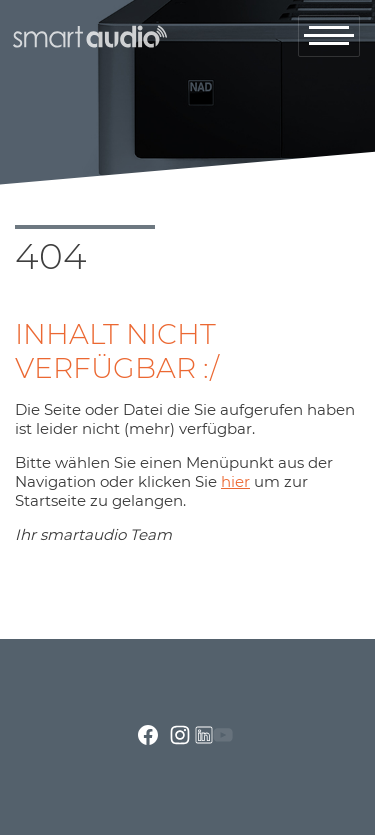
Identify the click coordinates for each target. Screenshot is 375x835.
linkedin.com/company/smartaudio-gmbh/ (204, 735)
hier (235, 481)
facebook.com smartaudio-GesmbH (148, 735)
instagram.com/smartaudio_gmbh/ (180, 735)
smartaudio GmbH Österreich (88, 36)
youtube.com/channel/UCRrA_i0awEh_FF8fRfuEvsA (223, 735)
